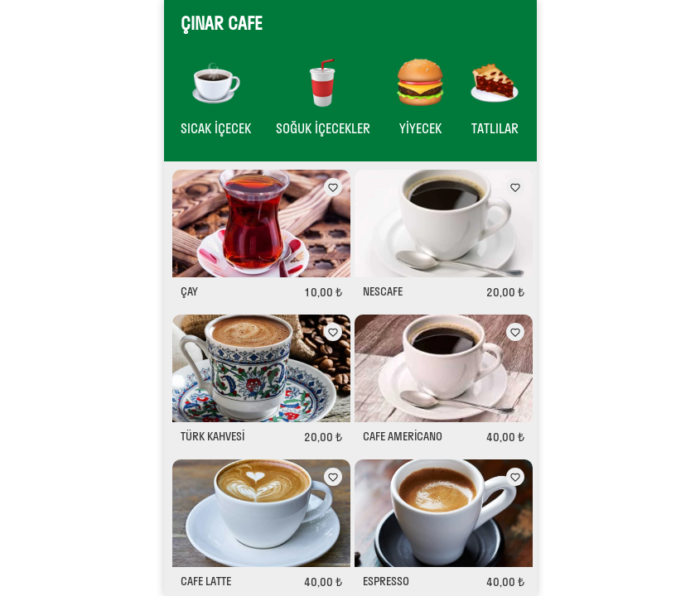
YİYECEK (420, 128)
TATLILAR (494, 128)
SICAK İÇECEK (216, 128)
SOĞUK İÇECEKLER (323, 128)
